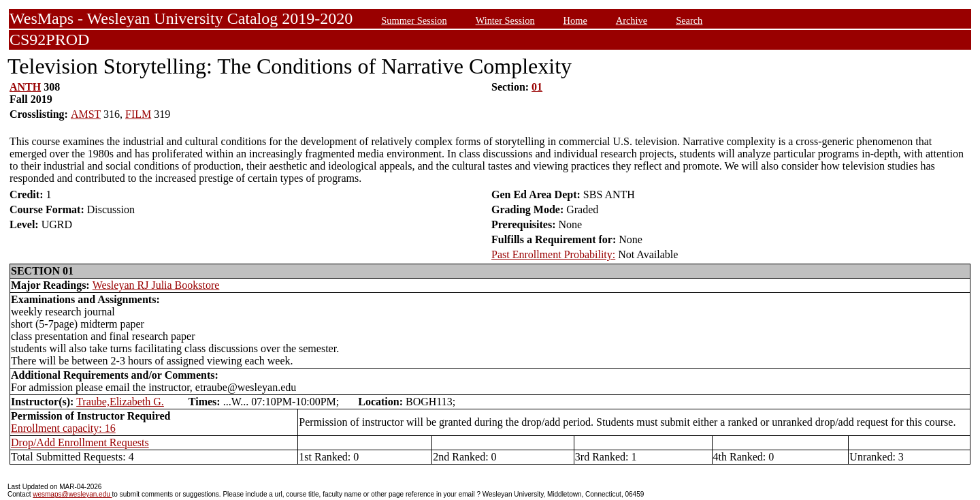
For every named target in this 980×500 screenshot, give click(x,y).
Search (689, 20)
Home (575, 20)
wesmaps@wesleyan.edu (72, 494)
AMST (86, 114)
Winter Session (505, 20)
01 (537, 87)
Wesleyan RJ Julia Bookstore (156, 285)
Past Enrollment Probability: (553, 254)
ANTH (25, 87)
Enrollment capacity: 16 (63, 428)
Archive (632, 20)
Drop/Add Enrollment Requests (80, 442)
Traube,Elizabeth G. (120, 402)
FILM (138, 114)
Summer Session (414, 20)
